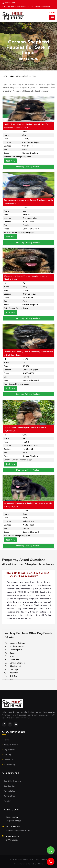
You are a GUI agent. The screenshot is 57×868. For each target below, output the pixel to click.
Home (5, 76)
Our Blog (7, 755)
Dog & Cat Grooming (12, 781)
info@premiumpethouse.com (18, 830)
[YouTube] (16, 724)
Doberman (14, 660)
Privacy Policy (9, 765)
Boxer (12, 656)
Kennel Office (8, 796)
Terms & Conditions (36, 864)
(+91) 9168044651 (13, 821)
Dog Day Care (9, 786)
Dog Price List (9, 750)
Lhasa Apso (14, 669)
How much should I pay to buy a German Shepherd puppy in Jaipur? (27, 574)
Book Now (10, 161)
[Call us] (51, 862)
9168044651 (10, 3)
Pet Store (7, 801)
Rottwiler (14, 673)
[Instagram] (10, 724)
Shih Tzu (13, 676)
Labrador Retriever (18, 643)
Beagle (13, 653)
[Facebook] (4, 724)
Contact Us (8, 760)
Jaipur (11, 76)
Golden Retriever (17, 646)
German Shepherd (18, 663)
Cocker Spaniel (16, 650)
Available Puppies (10, 745)
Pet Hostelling (9, 791)
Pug (11, 679)
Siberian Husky (16, 666)
